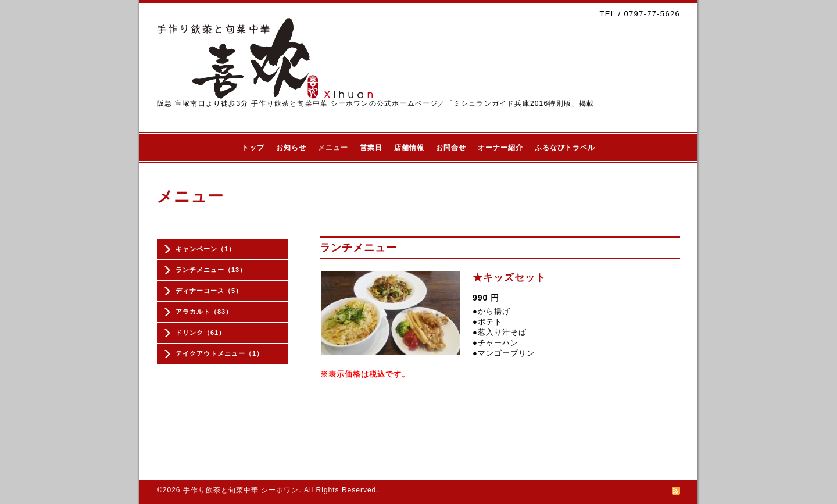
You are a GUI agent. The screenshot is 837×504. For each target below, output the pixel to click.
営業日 (371, 148)
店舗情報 (409, 148)
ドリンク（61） (201, 333)
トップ (253, 148)
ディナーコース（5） (209, 291)
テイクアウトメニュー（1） (219, 353)
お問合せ (451, 148)
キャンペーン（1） (205, 249)
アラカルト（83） (204, 312)
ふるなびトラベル (565, 148)
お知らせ (291, 148)
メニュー (333, 148)
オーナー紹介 (500, 148)
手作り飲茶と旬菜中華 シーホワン (241, 490)
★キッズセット (509, 278)
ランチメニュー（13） (211, 270)
